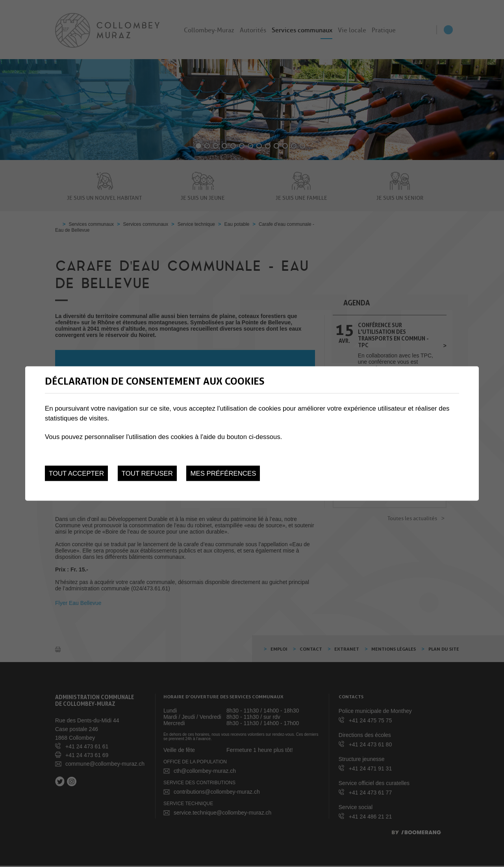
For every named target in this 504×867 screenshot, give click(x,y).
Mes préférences (223, 473)
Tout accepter (76, 473)
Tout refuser (147, 473)
